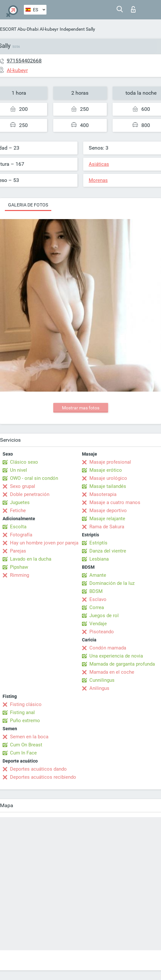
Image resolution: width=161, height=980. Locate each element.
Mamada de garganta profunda (122, 664)
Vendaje (98, 624)
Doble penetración (30, 494)
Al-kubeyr (49, 29)
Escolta (18, 527)
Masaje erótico (106, 470)
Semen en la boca (29, 737)
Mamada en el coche (112, 672)
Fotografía (21, 535)
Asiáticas (99, 164)
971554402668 (24, 61)
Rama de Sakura (107, 527)
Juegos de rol (104, 616)
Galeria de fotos (28, 205)
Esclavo (98, 599)
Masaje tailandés (108, 486)
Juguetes (20, 502)
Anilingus (99, 688)
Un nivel (19, 470)
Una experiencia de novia (116, 656)
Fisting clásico (26, 704)
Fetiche (18, 511)
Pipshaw (19, 567)
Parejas (18, 551)
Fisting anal (22, 712)
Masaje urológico (108, 478)
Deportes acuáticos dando (38, 769)
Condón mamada (108, 648)
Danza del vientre (108, 551)
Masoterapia (103, 494)
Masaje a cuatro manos (115, 502)
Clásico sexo (24, 462)
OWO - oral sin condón (34, 478)
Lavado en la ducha (31, 559)
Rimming (20, 575)
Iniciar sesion (133, 9)
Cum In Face (23, 753)
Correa (97, 607)
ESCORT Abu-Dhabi (19, 29)
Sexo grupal (23, 486)
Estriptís (98, 543)
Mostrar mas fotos (81, 408)
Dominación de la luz (112, 583)
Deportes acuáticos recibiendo (43, 777)
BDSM (96, 591)
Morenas (98, 180)
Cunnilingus (102, 680)
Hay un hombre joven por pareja (44, 543)
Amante (98, 575)
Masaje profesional (110, 462)
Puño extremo (25, 721)
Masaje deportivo (108, 511)
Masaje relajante (107, 519)
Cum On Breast (26, 745)
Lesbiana (99, 559)
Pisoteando (102, 632)
